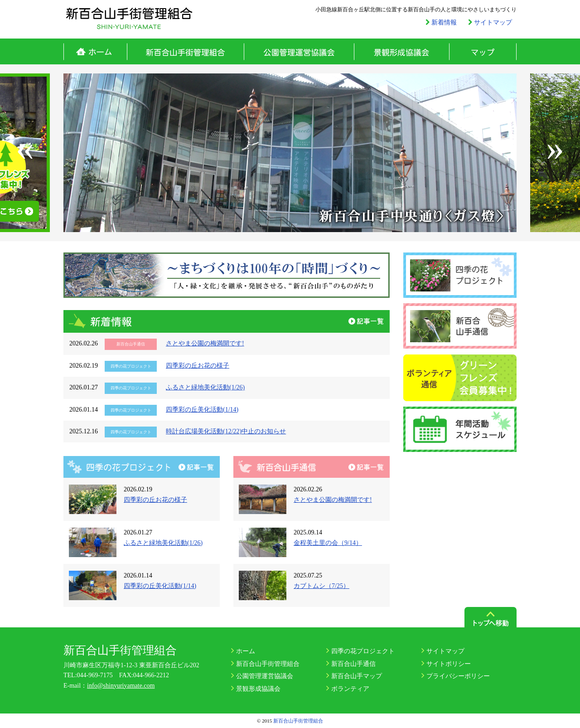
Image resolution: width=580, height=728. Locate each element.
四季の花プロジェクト (363, 651)
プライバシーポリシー (458, 676)
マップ (483, 51)
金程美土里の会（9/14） (328, 543)
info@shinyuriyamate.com (121, 686)
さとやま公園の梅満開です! (205, 343)
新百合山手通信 (353, 664)
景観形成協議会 (401, 51)
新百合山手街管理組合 (185, 51)
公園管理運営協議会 (299, 51)
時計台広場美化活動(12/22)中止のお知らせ (226, 431)
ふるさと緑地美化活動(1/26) (205, 387)
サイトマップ (445, 651)
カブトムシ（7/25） (321, 586)
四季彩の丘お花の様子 (198, 366)
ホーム (95, 51)
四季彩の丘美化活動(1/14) (202, 410)
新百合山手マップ (357, 676)
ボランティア (350, 689)
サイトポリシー (449, 664)
